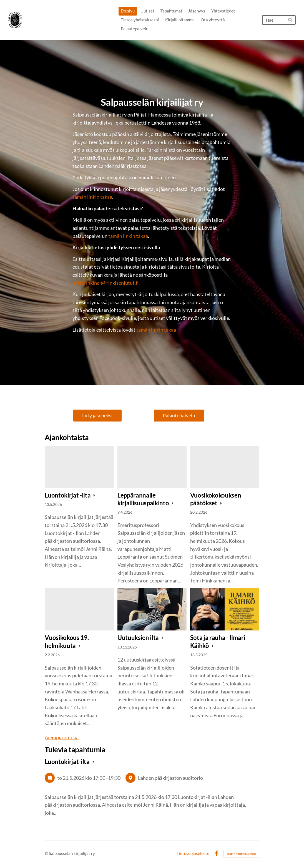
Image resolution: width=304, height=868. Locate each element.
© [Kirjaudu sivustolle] (47, 853)
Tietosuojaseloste (193, 853)
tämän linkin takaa (92, 197)
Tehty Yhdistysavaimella (241, 854)
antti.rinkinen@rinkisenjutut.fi (105, 283)
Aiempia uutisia (62, 737)
